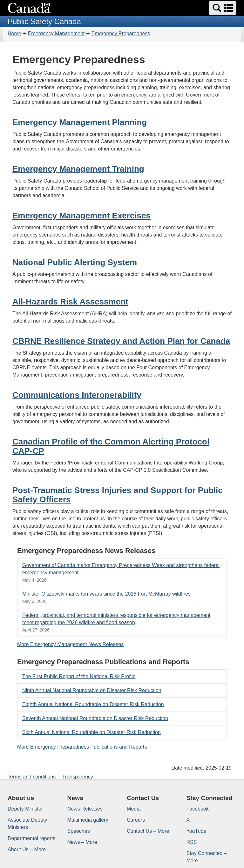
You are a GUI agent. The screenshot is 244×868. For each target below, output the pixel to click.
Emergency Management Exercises (81, 216)
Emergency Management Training (78, 169)
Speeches (79, 831)
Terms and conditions (32, 777)
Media (134, 809)
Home (14, 33)
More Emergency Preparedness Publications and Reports (82, 747)
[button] (223, 8)
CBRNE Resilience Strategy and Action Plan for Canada (121, 341)
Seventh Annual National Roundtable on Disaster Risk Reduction (95, 718)
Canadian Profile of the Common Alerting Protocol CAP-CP (111, 446)
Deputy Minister (25, 809)
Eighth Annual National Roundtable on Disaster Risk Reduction (93, 704)
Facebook (198, 809)
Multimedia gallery (88, 820)
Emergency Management (56, 33)
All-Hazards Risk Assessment (70, 302)
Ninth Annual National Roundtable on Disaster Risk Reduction (92, 690)
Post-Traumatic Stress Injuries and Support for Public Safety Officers (118, 495)
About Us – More (27, 849)
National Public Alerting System (75, 262)
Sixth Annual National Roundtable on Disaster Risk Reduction (91, 732)
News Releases (85, 809)
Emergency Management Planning (80, 122)
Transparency (78, 777)
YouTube (197, 831)
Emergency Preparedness (121, 33)
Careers (136, 820)
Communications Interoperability (77, 395)
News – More (82, 842)
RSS (192, 842)
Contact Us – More (148, 831)
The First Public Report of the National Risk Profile (79, 676)
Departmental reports (31, 838)
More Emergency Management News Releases (70, 644)
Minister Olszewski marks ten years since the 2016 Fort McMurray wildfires (106, 594)
